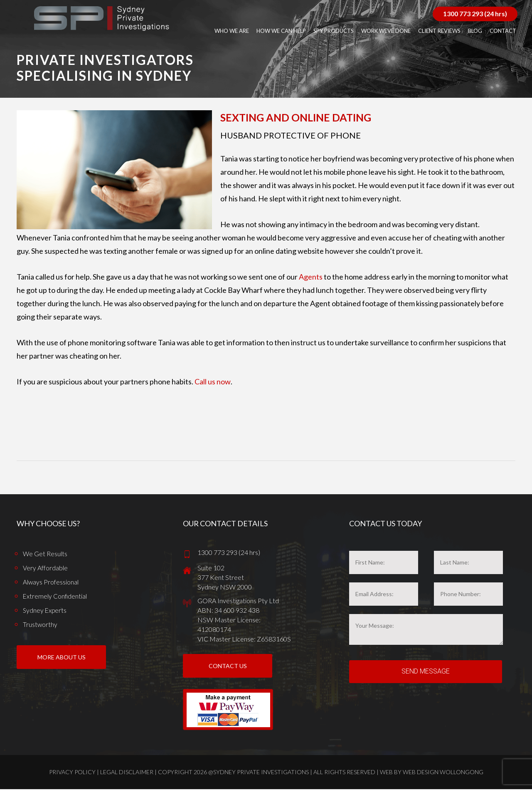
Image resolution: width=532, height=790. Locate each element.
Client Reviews (439, 31)
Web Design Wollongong (443, 773)
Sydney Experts (45, 610)
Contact (503, 31)
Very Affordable (45, 568)
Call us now (213, 381)
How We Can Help (281, 31)
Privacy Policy (72, 773)
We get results (45, 553)
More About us (62, 662)
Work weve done (386, 31)
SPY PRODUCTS (334, 31)
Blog (475, 31)
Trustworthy (40, 624)
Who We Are (232, 31)
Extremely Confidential (55, 596)
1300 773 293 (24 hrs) (475, 14)
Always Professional (51, 582)
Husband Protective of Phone (291, 135)
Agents (311, 277)
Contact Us (228, 667)
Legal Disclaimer (127, 773)
